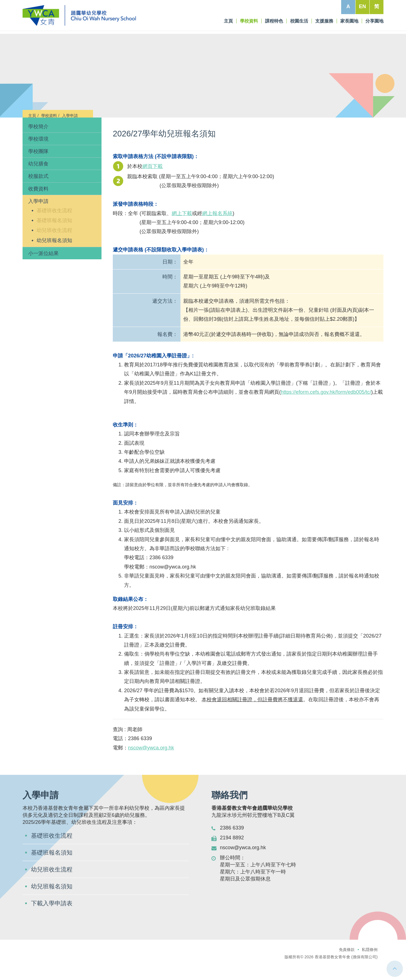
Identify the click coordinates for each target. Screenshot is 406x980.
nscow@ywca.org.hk (151, 763)
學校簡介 (38, 141)
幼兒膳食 (38, 179)
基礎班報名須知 (54, 236)
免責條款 (347, 964)
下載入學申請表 (53, 918)
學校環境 (38, 154)
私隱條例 (370, 964)
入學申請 (70, 116)
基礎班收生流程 (54, 225)
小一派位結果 (43, 268)
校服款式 (38, 191)
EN (362, 6)
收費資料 (38, 204)
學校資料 (49, 116)
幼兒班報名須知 (54, 255)
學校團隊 (38, 166)
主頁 (32, 116)
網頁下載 (153, 181)
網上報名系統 (217, 228)
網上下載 (182, 228)
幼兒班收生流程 (54, 245)
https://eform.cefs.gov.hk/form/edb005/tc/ (327, 407)
